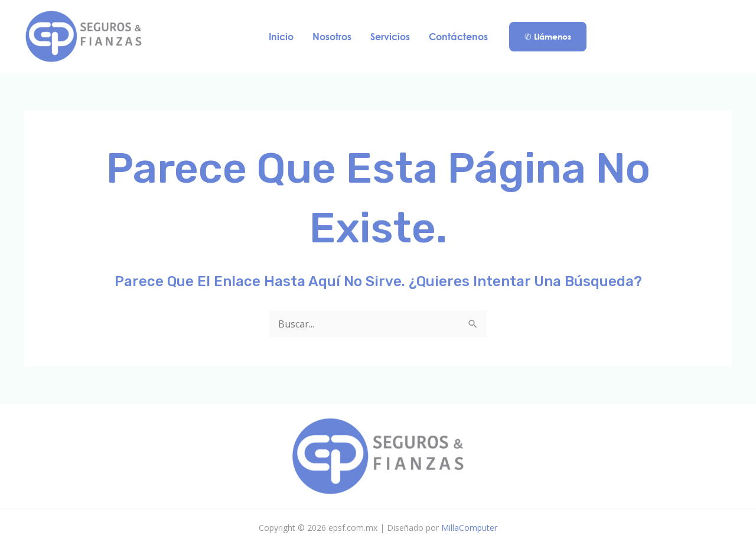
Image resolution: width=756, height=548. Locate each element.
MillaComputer (469, 528)
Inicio (281, 36)
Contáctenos (458, 36)
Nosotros (332, 36)
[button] (548, 37)
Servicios (390, 36)
